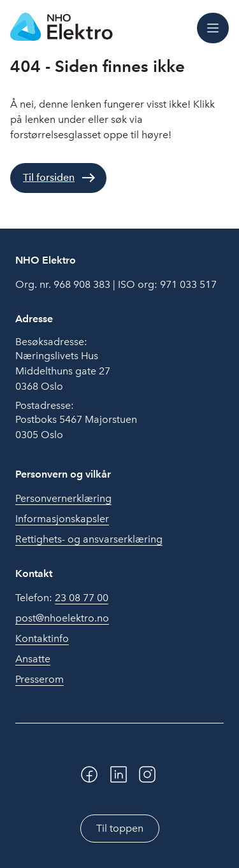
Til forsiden (49, 177)
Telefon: (62, 598)
